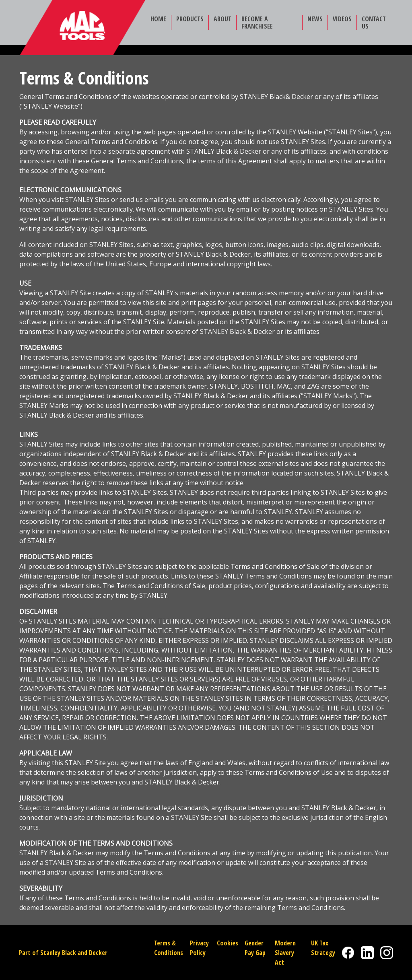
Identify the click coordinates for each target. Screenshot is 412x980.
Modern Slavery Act (285, 953)
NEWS (315, 19)
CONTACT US (374, 23)
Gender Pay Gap (255, 948)
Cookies (228, 943)
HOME (158, 19)
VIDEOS (342, 19)
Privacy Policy (199, 948)
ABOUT (222, 19)
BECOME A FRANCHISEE (257, 23)
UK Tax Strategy (323, 948)
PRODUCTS (190, 19)
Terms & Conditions (169, 948)
